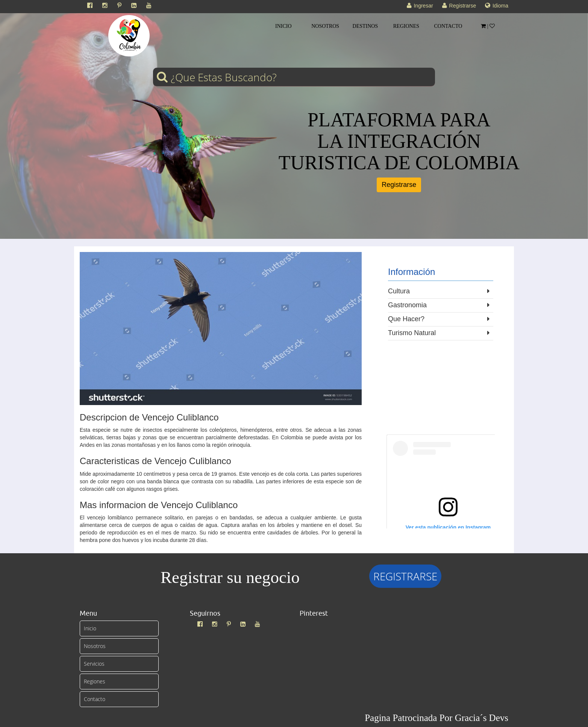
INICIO (283, 26)
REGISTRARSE (405, 576)
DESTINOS (365, 26)
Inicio (90, 628)
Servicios (94, 664)
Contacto (95, 699)
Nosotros (95, 646)
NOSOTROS (325, 26)
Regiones (95, 681)
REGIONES (406, 26)
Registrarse (399, 185)
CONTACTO (448, 26)
